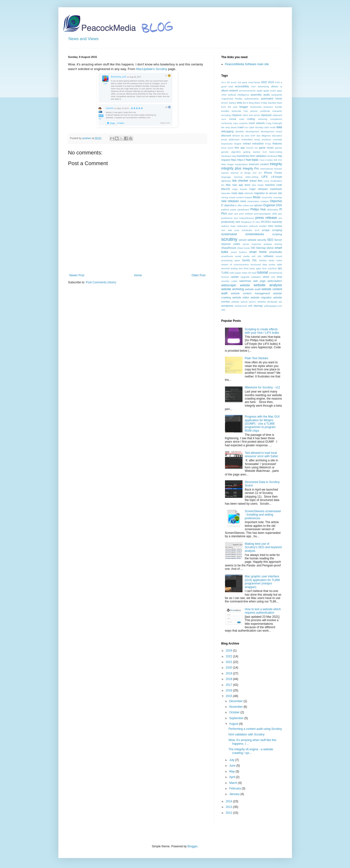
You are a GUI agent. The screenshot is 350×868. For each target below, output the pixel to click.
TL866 (225, 273)
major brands (240, 189)
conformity (227, 123)
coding (251, 119)
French (250, 148)
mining (225, 197)
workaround (241, 306)
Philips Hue (258, 209)
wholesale (272, 302)
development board (272, 131)
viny (273, 277)
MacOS (226, 189)
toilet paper (235, 273)
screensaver (229, 234)
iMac (224, 164)
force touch (227, 148)
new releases (230, 201)
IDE (276, 160)
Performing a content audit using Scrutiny (255, 729)
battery (232, 103)
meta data (237, 193)
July (232, 760)
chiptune (237, 115)
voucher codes (229, 281)
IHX (280, 160)
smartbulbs (276, 252)
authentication (252, 99)
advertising (263, 86)
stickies (263, 260)
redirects (253, 226)
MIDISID (249, 193)
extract (247, 143)
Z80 (223, 310)
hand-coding (276, 152)
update (235, 277)
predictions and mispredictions (238, 218)
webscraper (229, 285)
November (236, 707)
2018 (229, 679)
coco (224, 119)
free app (240, 148)
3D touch (232, 82)
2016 (229, 690)
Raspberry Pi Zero (251, 222)
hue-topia (252, 160)
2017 (229, 685)
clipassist (266, 115)
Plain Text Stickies (256, 358)
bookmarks (256, 107)
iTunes (278, 173)
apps (280, 91)
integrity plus (231, 168)
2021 (229, 662)
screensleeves (255, 234)
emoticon (266, 139)
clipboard (277, 115)
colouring (263, 119)
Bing (251, 103)
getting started (252, 152)
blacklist (272, 103)
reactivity (277, 222)
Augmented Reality (232, 99)
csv (246, 127)
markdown (276, 189)
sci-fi (257, 230)
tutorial (262, 272)
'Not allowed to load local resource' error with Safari (261, 455)
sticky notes (275, 260)
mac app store (241, 185)
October (235, 712)
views (266, 277)
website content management (250, 293)
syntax (272, 264)
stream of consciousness (235, 264)
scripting (277, 234)
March (234, 783)
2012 (229, 813)
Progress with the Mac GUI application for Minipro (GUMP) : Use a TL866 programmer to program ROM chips (262, 424)
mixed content (236, 197)
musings (278, 197)
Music (257, 197)
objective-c (231, 205)
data (279, 127)
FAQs (268, 144)
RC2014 (266, 222)
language (226, 177)
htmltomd (272, 156)
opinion (258, 205)
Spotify (246, 260)
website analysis (268, 285)
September (237, 718)
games (279, 148)
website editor (241, 297)
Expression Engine (231, 144)
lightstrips (226, 181)
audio (267, 95)
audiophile (277, 95)
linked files (256, 181)
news (243, 201)
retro (270, 226)
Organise (269, 205)
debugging (227, 131)
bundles (225, 111)
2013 (229, 807)
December (236, 701)
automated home (272, 98)
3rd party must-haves (249, 82)
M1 (223, 185)
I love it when (266, 160)
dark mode (270, 127)
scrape (266, 230)
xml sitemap (255, 306)
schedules (247, 230)
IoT (260, 173)
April (232, 777)
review (278, 226)
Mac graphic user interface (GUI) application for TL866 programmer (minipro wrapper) (262, 582)
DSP (253, 136)
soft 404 (256, 256)
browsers (268, 107)
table (280, 264)
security (262, 240)
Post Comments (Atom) (101, 282)
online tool (248, 205)
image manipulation (238, 164)
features (277, 143)
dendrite (240, 131)
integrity (276, 164)
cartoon (254, 111)
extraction (258, 143)
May (232, 771)
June (233, 766)
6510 (271, 82)
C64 (246, 111)
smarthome (227, 256)
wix (280, 302)
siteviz (270, 248)
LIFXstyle (277, 177)
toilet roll (246, 273)
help (234, 156)
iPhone (268, 173)
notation (265, 201)
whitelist (261, 302)
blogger (244, 107)
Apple (259, 91)
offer (240, 205)
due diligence (264, 136)
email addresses (230, 139)
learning (238, 177)
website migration (261, 297)
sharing (278, 244)
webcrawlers (275, 281)
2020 (229, 668)
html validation (258, 156)
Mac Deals (258, 185)
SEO (270, 240)
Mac (228, 185)
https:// (241, 160)
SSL (254, 260)
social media (242, 256)
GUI (265, 152)
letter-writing (252, 177)
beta (239, 103)
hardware (226, 156)
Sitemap (261, 248)
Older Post (199, 275)
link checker (240, 181)
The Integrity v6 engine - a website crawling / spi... (251, 751)
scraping (277, 230)
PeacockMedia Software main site (247, 64)
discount (226, 135)
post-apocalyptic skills (266, 214)
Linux (266, 181)
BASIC (225, 103)
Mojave (248, 197)
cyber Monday (256, 127)
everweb (278, 139)
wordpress (227, 306)
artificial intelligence (238, 95)
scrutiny (229, 239)
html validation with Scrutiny (246, 734)
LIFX (265, 177)
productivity (228, 222)
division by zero (241, 136)
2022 (229, 656)
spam (237, 260)
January (235, 794)
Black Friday (261, 103)
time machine (269, 268)
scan (237, 230)
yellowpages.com (273, 306)
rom (223, 230)
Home (138, 275)
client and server (251, 115)
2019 (229, 673)
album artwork (230, 90)
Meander (226, 193)
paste (233, 210)
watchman (245, 281)
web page (259, 281)
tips (280, 268)
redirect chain (229, 226)
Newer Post (77, 275)
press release (266, 218)
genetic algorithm (231, 152)
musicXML (267, 197)
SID (253, 248)
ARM (224, 95)
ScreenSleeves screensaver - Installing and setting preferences (263, 515)
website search (239, 302)
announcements (247, 91)
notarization (253, 201)
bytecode (236, 111)
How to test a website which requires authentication (263, 611)
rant (238, 222)
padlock (225, 210)
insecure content (259, 164)
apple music (270, 91)
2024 (229, 651)
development (252, 131)
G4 (256, 148)
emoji (257, 139)
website (245, 285)
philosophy (273, 210)
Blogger (193, 846)
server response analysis (257, 244)
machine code (273, 185)
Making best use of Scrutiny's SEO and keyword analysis (263, 547)
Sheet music (244, 248)
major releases (258, 189)
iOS (255, 173)
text (241, 268)
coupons (243, 123)
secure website (248, 240)
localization (276, 181)
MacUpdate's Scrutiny (152, 69)
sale (230, 230)
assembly (256, 95)
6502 (264, 82)
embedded (247, 139)
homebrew (243, 156)
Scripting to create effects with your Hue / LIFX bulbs (262, 331)
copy (235, 123)
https (234, 160)
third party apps (252, 268)
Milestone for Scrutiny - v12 (262, 387)
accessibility (242, 86)
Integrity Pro (251, 169)
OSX (279, 205)
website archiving (233, 289)
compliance (276, 119)
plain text (233, 214)
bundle (279, 107)
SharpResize (229, 248)
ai (281, 86)
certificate (265, 111)
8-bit (277, 82)
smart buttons (239, 252)
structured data (259, 264)
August (234, 724)
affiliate (275, 86)
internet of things (241, 173)
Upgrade (245, 277)
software (268, 256)
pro (280, 218)
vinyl (279, 277)
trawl (254, 273)
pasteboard (243, 210)
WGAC (252, 302)
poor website (246, 214)
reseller (263, 226)
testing (234, 268)
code (242, 119)
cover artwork (257, 123)
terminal (225, 268)
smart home (258, 252)
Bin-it (245, 103)
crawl (240, 127)
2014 (229, 801)
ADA (253, 86)
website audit (253, 289)
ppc (280, 214)
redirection (242, 226)
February (235, 788)
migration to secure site (268, 193)
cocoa (233, 119)
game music (266, 148)
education (277, 136)
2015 (229, 696)
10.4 (224, 82)
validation (256, 277)
